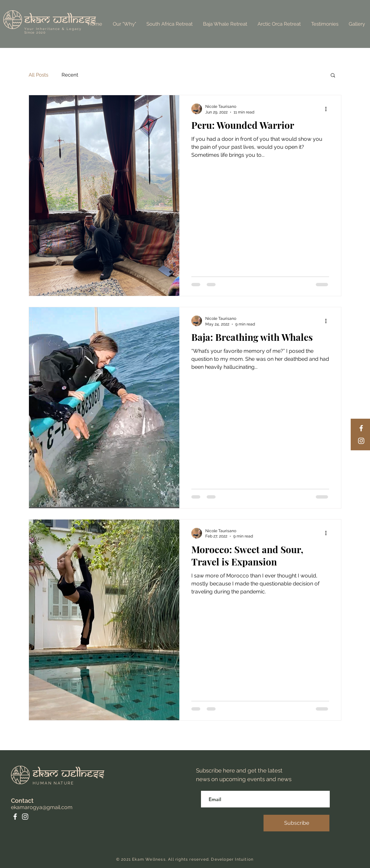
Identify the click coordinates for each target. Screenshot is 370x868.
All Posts (38, 75)
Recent (70, 75)
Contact (22, 801)
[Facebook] (361, 428)
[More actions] (328, 109)
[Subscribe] (296, 823)
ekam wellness (60, 20)
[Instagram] (361, 441)
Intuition (244, 859)
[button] (333, 76)
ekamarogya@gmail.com (42, 807)
